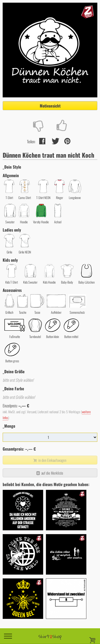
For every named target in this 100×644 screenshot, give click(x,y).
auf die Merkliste (49, 473)
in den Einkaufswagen (49, 460)
